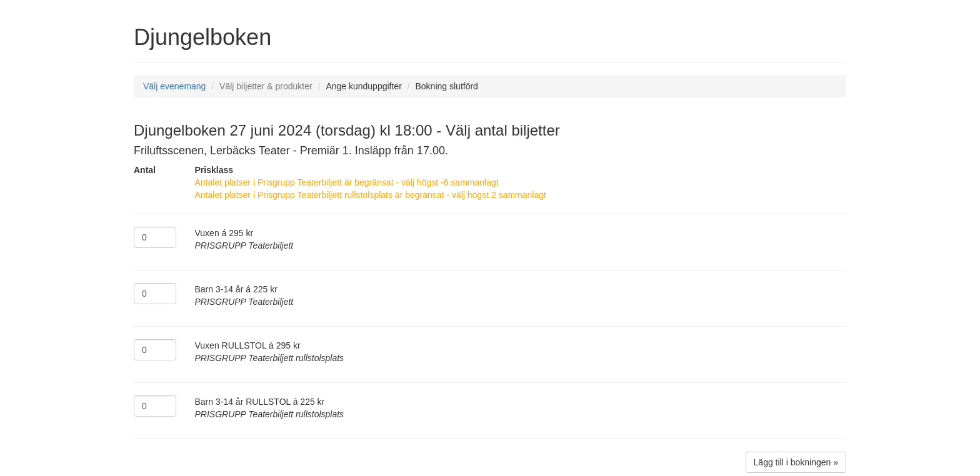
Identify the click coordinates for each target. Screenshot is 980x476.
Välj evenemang (174, 86)
